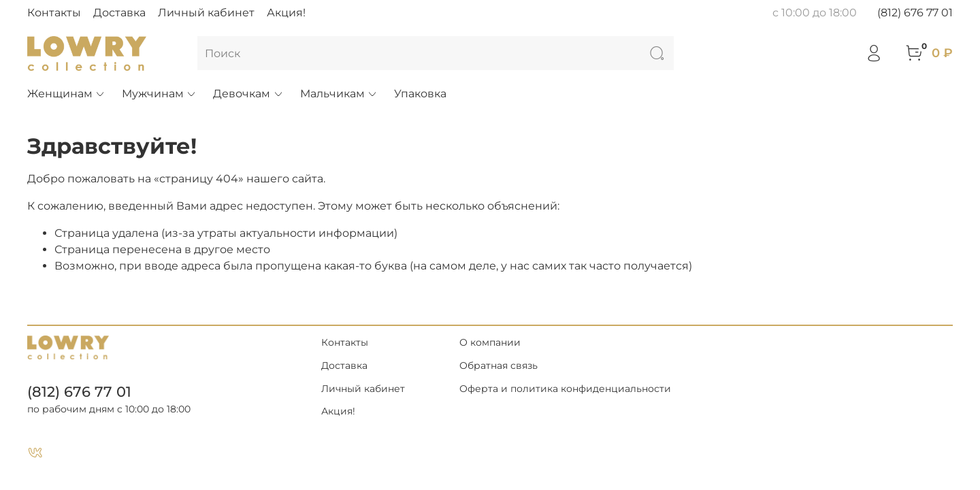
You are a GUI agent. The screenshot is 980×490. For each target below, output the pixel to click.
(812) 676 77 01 (915, 13)
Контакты (54, 13)
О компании (490, 342)
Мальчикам (339, 94)
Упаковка (420, 94)
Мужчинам (159, 94)
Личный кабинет (206, 13)
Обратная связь (499, 365)
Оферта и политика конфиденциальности (565, 389)
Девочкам (248, 94)
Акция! (286, 13)
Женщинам (66, 94)
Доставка (119, 13)
